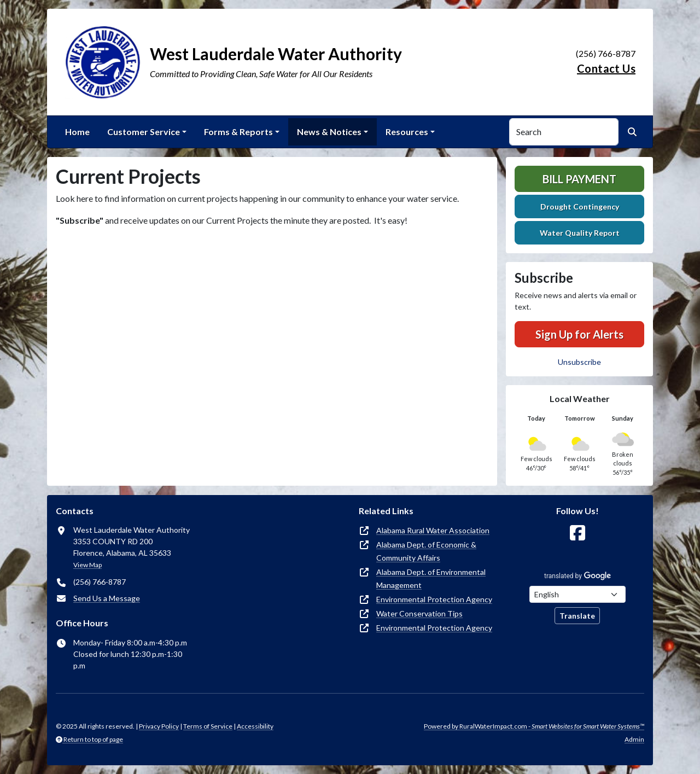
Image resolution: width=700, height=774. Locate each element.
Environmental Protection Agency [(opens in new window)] (434, 599)
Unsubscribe (579, 362)
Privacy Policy (159, 726)
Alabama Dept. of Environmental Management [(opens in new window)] (431, 578)
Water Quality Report (580, 233)
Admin (634, 739)
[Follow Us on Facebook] (577, 533)
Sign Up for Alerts (579, 334)
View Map (87, 565)
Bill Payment (579, 179)
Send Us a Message (107, 598)
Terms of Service (208, 726)
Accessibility (255, 726)
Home (77, 132)
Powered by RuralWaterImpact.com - (534, 726)
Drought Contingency (580, 206)
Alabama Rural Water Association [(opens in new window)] (433, 530)
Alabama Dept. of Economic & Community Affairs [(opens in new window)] (426, 551)
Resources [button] (407, 132)
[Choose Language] (577, 594)
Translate (577, 616)
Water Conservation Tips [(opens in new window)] (419, 613)
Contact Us (606, 68)
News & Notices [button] (329, 132)
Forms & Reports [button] (238, 132)
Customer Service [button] (144, 132)
